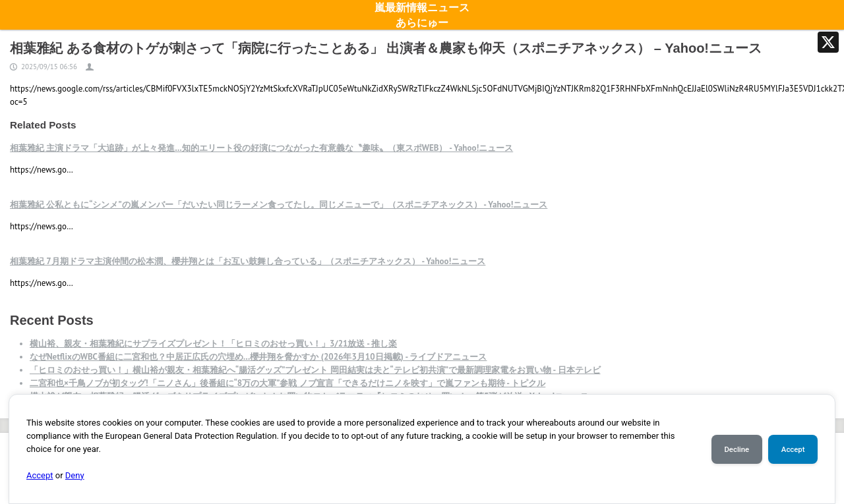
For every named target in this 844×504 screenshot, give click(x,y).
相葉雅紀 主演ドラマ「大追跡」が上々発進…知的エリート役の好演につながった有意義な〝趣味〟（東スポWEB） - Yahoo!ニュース (261, 148)
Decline (737, 449)
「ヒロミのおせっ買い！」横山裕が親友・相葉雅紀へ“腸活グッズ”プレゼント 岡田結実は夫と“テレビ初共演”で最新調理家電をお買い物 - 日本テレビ (315, 370)
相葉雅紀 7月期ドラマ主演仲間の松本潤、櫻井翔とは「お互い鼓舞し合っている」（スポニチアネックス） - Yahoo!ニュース (248, 261)
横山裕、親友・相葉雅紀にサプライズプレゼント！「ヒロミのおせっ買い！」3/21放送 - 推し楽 (213, 344)
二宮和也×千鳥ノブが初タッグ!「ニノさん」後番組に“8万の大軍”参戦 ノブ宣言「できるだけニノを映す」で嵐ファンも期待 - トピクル (287, 383)
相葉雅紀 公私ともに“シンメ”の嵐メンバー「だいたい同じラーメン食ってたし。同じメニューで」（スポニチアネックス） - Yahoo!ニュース (279, 205)
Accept (40, 475)
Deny (75, 475)
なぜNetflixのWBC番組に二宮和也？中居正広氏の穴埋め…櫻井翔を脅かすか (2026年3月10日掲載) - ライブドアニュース (258, 357)
